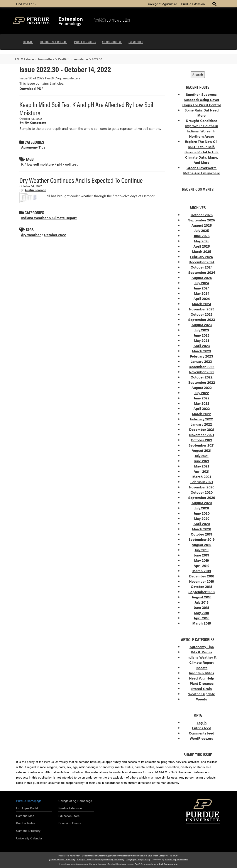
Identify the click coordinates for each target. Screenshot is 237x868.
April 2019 (201, 566)
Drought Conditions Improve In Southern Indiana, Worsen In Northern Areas (202, 128)
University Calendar (29, 838)
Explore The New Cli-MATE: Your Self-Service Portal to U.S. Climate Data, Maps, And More (201, 152)
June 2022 (202, 398)
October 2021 (201, 440)
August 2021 (201, 450)
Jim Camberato (35, 122)
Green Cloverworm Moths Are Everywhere (202, 170)
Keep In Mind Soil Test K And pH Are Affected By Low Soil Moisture (86, 108)
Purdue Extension (193, 4)
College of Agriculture (162, 4)
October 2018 (201, 586)
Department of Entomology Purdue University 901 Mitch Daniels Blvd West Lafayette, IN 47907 (130, 856)
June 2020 (202, 513)
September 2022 (202, 382)
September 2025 (202, 220)
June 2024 (202, 288)
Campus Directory (28, 830)
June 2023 (202, 335)
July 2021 (201, 456)
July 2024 (202, 283)
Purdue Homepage (29, 801)
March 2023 (201, 351)
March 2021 (202, 477)
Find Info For (26, 4)
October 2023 (202, 314)
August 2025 (202, 225)
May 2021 (201, 466)
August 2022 (202, 388)
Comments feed (202, 733)
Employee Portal (27, 808)
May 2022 (202, 403)
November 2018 (201, 581)
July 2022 (202, 393)
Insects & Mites (201, 673)
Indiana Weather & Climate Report (49, 218)
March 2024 (201, 304)
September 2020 (202, 497)
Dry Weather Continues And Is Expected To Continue (81, 180)
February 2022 (201, 419)
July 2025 (202, 230)
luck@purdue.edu (168, 864)
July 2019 (201, 550)
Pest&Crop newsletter (112, 19)
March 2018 (202, 623)
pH (59, 164)
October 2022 (55, 235)
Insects (201, 668)
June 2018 (201, 607)
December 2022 (201, 367)
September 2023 (202, 319)
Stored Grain (201, 689)
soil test (71, 164)
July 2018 (201, 602)
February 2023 (201, 356)
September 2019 (201, 539)
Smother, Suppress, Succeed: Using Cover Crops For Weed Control (201, 100)
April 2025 (202, 246)
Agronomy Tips (33, 147)
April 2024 (202, 299)
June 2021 (201, 461)
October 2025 (202, 215)
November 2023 (202, 309)
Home (28, 42)
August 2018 (201, 597)
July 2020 (202, 508)
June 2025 (202, 236)
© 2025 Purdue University (62, 859)
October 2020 (202, 492)
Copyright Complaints (137, 859)
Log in (202, 723)
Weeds (201, 699)
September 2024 (202, 272)
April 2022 (202, 408)
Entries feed (202, 728)
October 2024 (202, 267)
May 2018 (201, 613)
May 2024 (202, 293)
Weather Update (202, 694)
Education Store (69, 816)
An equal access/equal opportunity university (101, 859)
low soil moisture (40, 164)
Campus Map (25, 816)
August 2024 (202, 278)
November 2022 (202, 372)
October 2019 (201, 534)
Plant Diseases (202, 683)
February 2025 (201, 257)
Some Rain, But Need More (202, 113)
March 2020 (201, 529)
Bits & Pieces (202, 652)
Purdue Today (25, 823)
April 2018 (201, 618)
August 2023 (202, 325)
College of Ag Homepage (75, 801)
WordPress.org (202, 738)
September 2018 (201, 592)
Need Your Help (202, 678)
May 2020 (202, 518)
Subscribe (112, 42)
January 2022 (201, 424)
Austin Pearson (35, 190)
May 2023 (202, 340)
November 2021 (201, 435)
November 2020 (202, 487)
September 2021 (201, 445)
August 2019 (201, 545)
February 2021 (202, 482)
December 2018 (202, 576)
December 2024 (201, 262)
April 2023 (202, 346)
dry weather (31, 235)
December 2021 (202, 429)
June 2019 (201, 555)
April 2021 (201, 471)
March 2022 (201, 414)
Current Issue (53, 42)
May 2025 (202, 241)
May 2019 (201, 560)
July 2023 (202, 330)
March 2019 (202, 571)
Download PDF (31, 88)
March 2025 (201, 251)
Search (136, 42)
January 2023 (201, 361)
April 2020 (202, 524)
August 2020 (202, 503)
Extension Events (70, 823)
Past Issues (85, 42)
